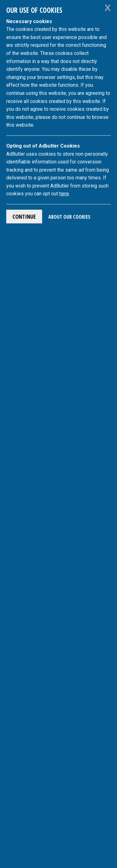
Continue (24, 217)
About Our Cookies (69, 217)
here (64, 194)
